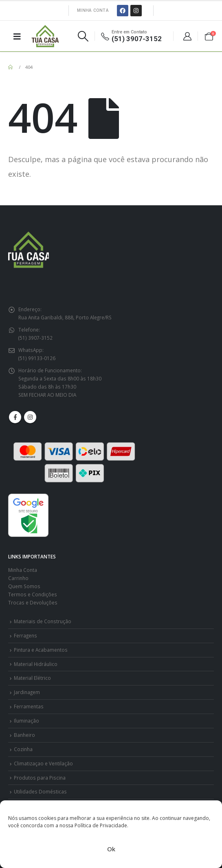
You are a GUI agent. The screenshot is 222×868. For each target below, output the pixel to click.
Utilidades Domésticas (40, 791)
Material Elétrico (32, 678)
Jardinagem (27, 692)
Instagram (30, 417)
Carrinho (18, 578)
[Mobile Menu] (17, 36)
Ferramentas (29, 706)
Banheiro (24, 735)
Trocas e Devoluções (33, 602)
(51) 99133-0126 (37, 358)
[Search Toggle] (83, 36)
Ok (111, 849)
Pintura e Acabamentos (41, 650)
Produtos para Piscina (40, 778)
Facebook (15, 417)
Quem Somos (24, 586)
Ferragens (25, 635)
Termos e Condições (33, 594)
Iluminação (26, 721)
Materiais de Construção (43, 621)
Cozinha (23, 749)
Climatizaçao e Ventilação (43, 763)
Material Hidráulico (36, 664)
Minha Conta (93, 10)
